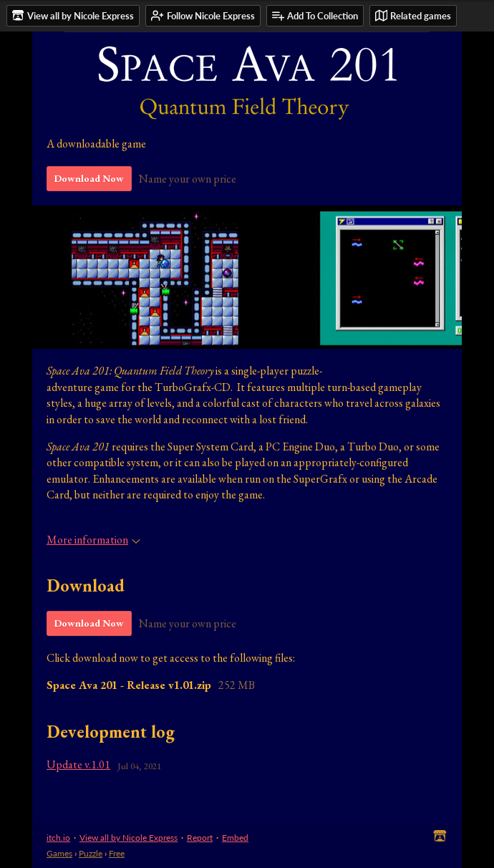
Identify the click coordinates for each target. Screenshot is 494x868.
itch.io (58, 838)
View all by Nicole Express (129, 838)
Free (117, 853)
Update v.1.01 (78, 765)
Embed (235, 838)
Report (200, 838)
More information (93, 540)
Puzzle (91, 853)
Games (59, 853)
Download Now (89, 178)
